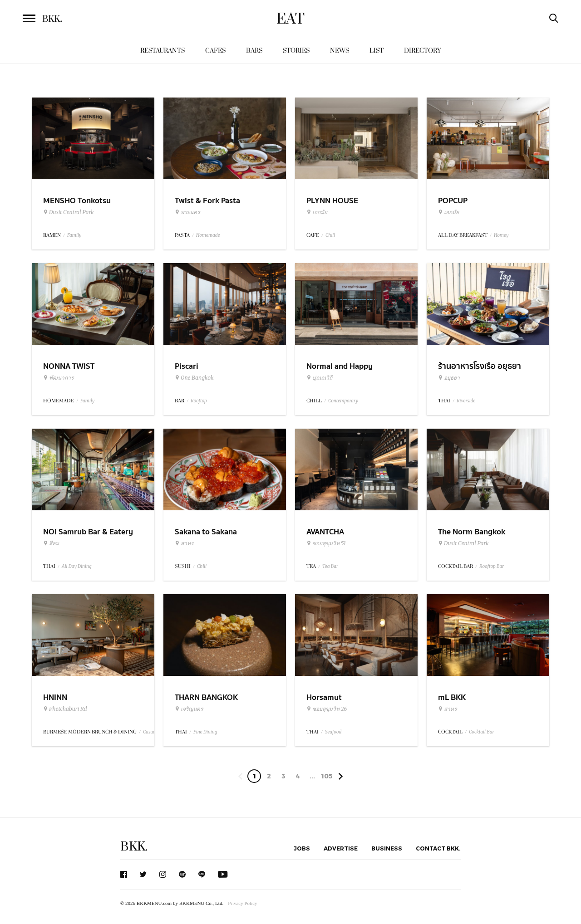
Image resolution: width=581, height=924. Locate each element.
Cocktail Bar (481, 732)
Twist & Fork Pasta (207, 201)
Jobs (302, 848)
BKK (52, 19)
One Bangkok (194, 378)
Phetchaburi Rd (65, 709)
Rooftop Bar (492, 566)
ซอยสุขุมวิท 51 (326, 543)
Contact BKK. (438, 848)
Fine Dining (205, 732)
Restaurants (162, 51)
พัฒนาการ (58, 378)
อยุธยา (449, 378)
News (340, 51)
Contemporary (343, 401)
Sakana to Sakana (206, 532)
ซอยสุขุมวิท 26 (327, 709)
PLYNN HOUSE (332, 201)
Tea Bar (330, 566)
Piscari (187, 366)
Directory (423, 51)
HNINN (55, 697)
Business (387, 848)
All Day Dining (77, 566)
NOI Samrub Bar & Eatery (88, 532)
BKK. (134, 847)
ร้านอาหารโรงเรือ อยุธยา (480, 366)
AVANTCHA (325, 532)
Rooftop (199, 401)
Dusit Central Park (69, 212)
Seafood (333, 732)
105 (327, 776)
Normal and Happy (340, 366)
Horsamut (324, 697)
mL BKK (452, 697)
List (377, 51)
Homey (501, 235)
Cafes (215, 51)
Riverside (466, 401)
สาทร (184, 543)
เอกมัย (317, 212)
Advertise (341, 848)
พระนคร (187, 212)
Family (74, 235)
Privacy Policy (242, 903)
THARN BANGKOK (206, 697)
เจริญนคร (189, 709)
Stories (296, 51)
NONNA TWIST (69, 366)
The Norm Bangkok (472, 532)
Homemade (208, 235)
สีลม (51, 543)
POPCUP (453, 201)
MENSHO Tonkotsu (77, 201)
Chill (330, 235)
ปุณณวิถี (319, 378)
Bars (254, 51)
